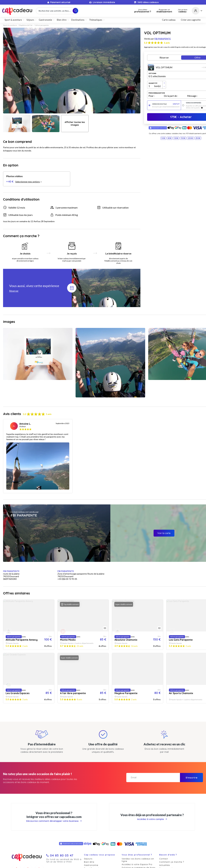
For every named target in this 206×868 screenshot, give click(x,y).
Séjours (30, 20)
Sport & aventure (13, 20)
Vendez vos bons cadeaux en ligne (138, 860)
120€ (176, 138)
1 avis (167, 43)
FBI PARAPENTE (163, 39)
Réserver (164, 58)
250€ (198, 138)
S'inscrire (192, 778)
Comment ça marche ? (172, 862)
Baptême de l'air (26, 25)
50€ (163, 138)
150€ (183, 138)
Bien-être (62, 20)
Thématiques (96, 20)
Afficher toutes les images (75, 124)
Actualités (165, 865)
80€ (170, 138)
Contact (164, 859)
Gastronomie (45, 20)
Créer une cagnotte (191, 20)
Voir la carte (164, 533)
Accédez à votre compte (152, 819)
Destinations (78, 20)
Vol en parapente (42, 25)
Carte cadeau (169, 20)
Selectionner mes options (29, 182)
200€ (190, 138)
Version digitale (166, 104)
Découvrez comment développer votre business (54, 821)
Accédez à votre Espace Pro (137, 864)
